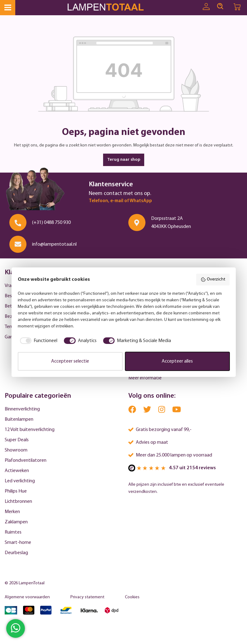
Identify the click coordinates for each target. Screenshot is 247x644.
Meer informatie (145, 378)
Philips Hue (16, 491)
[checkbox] (38, 341)
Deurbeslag (16, 553)
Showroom (16, 450)
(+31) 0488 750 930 (51, 223)
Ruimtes (13, 532)
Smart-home (18, 543)
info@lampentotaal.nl (54, 244)
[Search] (220, 7)
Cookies (132, 597)
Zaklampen (16, 522)
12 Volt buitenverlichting (30, 430)
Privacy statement (87, 597)
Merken (12, 512)
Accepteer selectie (70, 361)
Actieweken (17, 471)
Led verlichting (20, 481)
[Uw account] (206, 7)
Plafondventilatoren (26, 461)
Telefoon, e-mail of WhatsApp (120, 201)
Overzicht (213, 280)
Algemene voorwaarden (27, 597)
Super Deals (17, 440)
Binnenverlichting (22, 409)
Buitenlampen (19, 419)
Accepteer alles (177, 361)
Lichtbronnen (18, 502)
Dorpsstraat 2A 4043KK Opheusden (171, 223)
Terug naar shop (124, 160)
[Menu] (8, 8)
